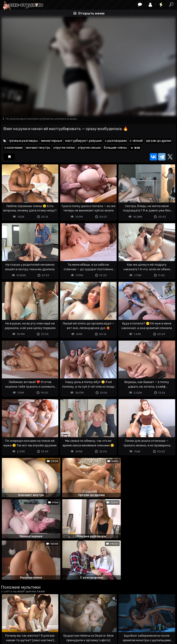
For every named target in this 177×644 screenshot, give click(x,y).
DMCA (8, 622)
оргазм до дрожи (159, 141)
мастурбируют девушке (83, 141)
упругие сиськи (89, 148)
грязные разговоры (23, 141)
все (135, 148)
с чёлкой (136, 141)
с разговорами (116, 141)
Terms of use (25, 622)
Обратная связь (49, 622)
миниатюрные (52, 141)
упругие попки (64, 148)
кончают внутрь (38, 148)
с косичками (13, 148)
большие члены (115, 148)
